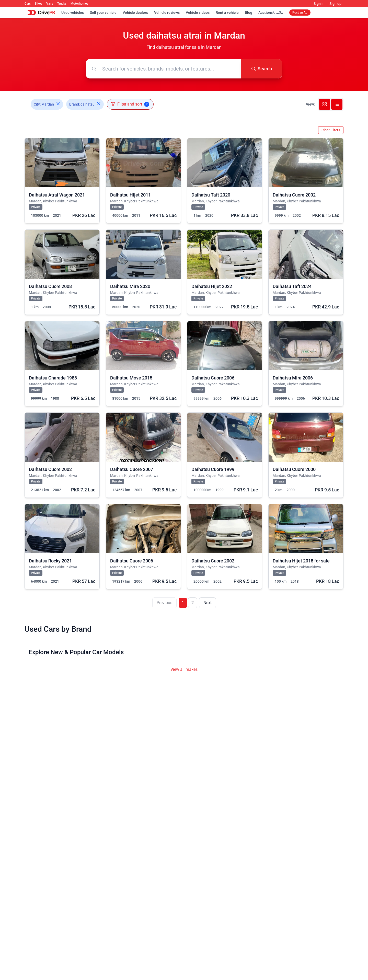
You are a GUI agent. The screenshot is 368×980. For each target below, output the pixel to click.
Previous (164, 603)
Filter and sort (130, 104)
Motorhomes (79, 4)
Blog (249, 13)
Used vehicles (73, 13)
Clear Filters (331, 130)
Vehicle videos (198, 13)
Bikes (38, 4)
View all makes (184, 669)
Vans (50, 4)
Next (208, 603)
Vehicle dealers (135, 13)
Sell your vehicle (103, 13)
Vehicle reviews (167, 13)
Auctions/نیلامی (271, 13)
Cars (28, 4)
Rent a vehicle (227, 13)
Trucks (62, 4)
